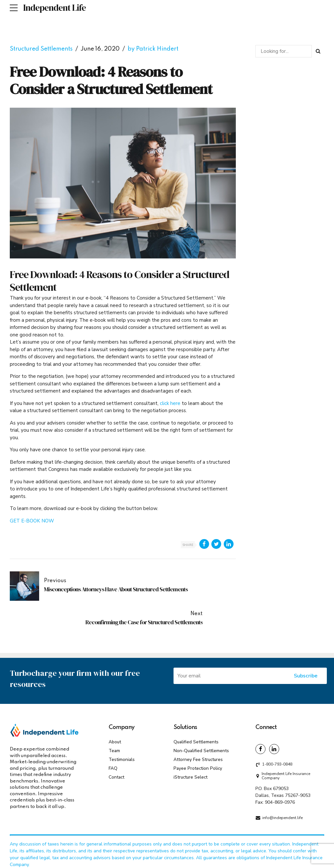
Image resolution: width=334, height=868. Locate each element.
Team (114, 718)
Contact (116, 744)
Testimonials (122, 727)
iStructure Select (190, 744)
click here (171, 403)
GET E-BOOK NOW (32, 521)
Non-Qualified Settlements (201, 718)
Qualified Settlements (196, 709)
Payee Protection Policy (198, 735)
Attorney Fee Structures (198, 727)
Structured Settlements (41, 49)
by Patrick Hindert (153, 49)
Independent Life (54, 8)
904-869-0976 (280, 770)
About (115, 709)
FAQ (113, 735)
